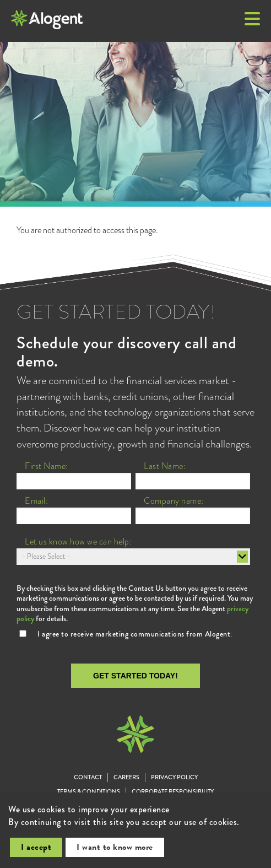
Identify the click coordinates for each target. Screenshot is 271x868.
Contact (88, 777)
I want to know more (115, 847)
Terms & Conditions (89, 792)
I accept (36, 847)
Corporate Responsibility (173, 792)
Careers (126, 777)
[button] (252, 20)
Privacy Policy (174, 777)
